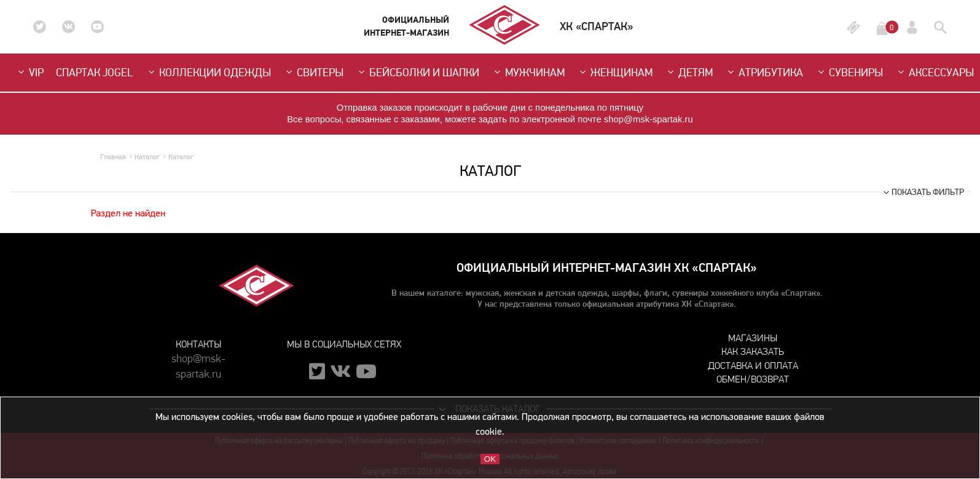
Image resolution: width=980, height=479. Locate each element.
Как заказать (753, 351)
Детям (689, 73)
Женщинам (615, 73)
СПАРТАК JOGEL (95, 73)
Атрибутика (764, 73)
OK (490, 459)
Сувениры (849, 73)
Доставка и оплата (753, 366)
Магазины (753, 338)
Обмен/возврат (753, 379)
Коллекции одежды (208, 73)
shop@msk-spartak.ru (198, 360)
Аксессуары (935, 73)
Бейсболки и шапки (417, 73)
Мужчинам (528, 73)
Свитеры (313, 73)
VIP (29, 73)
